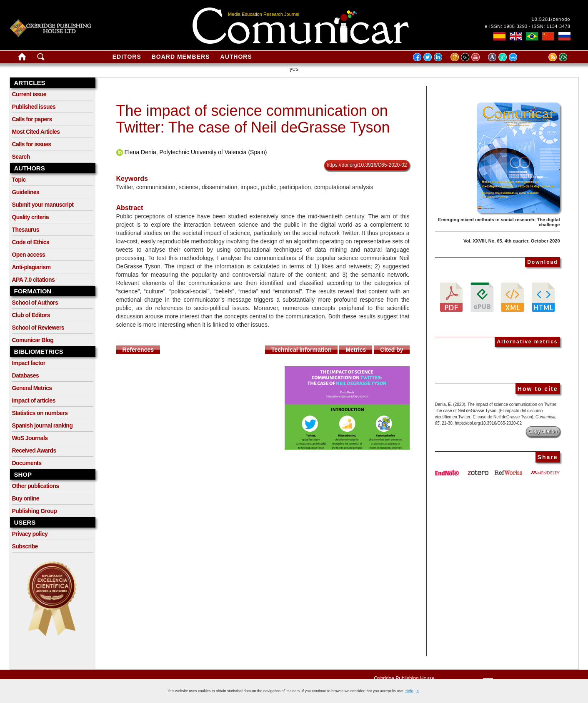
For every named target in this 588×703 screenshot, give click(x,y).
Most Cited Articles (36, 132)
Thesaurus (26, 230)
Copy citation (543, 431)
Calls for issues (32, 144)
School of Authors (35, 303)
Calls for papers (32, 119)
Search (21, 157)
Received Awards (34, 450)
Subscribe (25, 546)
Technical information (301, 350)
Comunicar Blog (33, 340)
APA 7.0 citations (34, 280)
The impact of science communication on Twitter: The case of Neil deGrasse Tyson (253, 119)
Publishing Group (35, 511)
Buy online (26, 498)
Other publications (36, 486)
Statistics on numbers (40, 413)
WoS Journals (30, 438)
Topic (19, 180)
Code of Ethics (31, 242)
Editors (127, 57)
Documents (27, 463)
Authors (236, 57)
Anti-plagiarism (31, 267)
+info (409, 691)
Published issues (34, 107)
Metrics (356, 350)
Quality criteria (30, 217)
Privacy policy (30, 534)
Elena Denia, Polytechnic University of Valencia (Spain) (195, 152)
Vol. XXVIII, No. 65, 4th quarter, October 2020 (512, 241)
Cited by (392, 350)
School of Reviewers (38, 328)
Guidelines (26, 192)
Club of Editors (31, 315)
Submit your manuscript (43, 205)
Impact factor (29, 363)
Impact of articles (34, 400)
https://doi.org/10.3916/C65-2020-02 (367, 165)
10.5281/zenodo (551, 19)
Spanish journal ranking (43, 425)
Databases (26, 375)
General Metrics (32, 388)
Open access (29, 255)
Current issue (29, 94)
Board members (181, 57)
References (138, 350)
